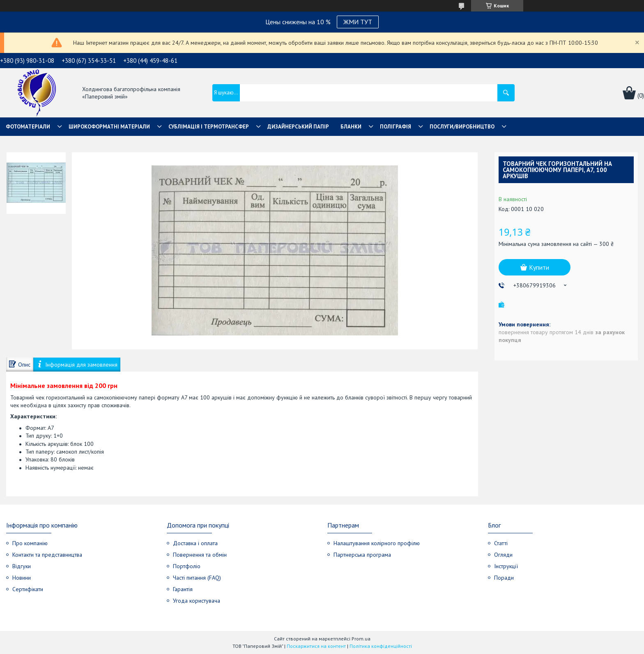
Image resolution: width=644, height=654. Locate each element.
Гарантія (183, 589)
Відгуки (22, 566)
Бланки (351, 127)
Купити (539, 267)
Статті (501, 543)
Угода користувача (197, 601)
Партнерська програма (362, 555)
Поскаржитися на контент (316, 646)
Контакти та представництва (47, 555)
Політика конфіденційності (381, 646)
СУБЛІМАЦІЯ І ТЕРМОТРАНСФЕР (209, 127)
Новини (22, 578)
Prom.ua (361, 639)
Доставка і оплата (195, 543)
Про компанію (30, 543)
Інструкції (506, 566)
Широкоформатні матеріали (109, 127)
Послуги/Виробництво (462, 127)
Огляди (503, 555)
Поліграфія (396, 127)
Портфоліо (187, 566)
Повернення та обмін (200, 555)
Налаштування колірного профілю (377, 543)
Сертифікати (28, 589)
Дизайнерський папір (298, 127)
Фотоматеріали (28, 127)
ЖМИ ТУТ (358, 22)
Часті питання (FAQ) (197, 578)
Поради (504, 578)
